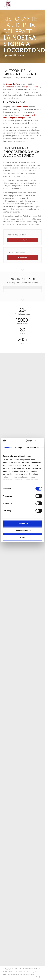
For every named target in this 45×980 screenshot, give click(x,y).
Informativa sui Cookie (18, 974)
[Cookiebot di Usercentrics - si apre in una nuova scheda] (27, 441)
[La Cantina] (22, 258)
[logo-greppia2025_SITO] (19, 5)
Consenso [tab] (7, 448)
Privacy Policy (30, 974)
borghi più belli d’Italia (32, 87)
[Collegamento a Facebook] (36, 977)
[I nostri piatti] (22, 240)
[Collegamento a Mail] (33, 977)
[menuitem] (38, 5)
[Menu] (38, 5)
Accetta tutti (22, 524)
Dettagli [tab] (18, 448)
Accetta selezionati (22, 530)
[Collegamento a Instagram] (40, 977)
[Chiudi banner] (41, 441)
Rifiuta (22, 537)
